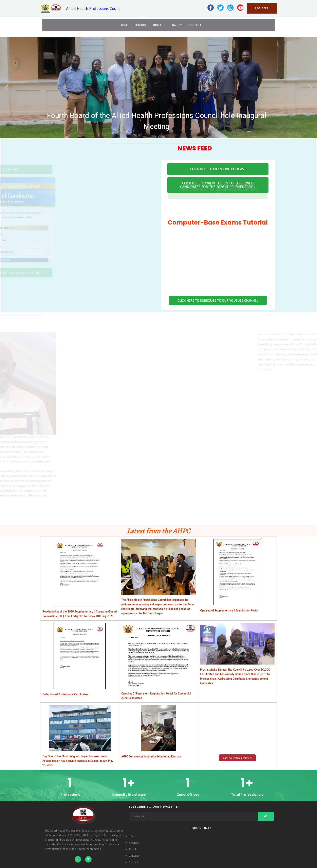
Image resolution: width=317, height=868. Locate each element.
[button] (158, 88)
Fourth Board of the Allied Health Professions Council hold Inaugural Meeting (157, 121)
